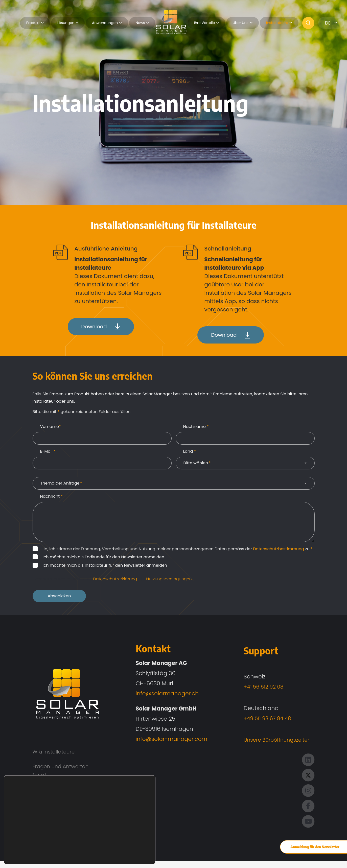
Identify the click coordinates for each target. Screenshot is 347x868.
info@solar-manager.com (168, 740)
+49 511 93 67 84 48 (263, 720)
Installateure (279, 23)
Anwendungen (107, 23)
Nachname (196, 428)
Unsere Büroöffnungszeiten (274, 741)
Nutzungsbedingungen (169, 580)
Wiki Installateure (56, 753)
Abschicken (59, 597)
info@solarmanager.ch (164, 695)
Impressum (48, 821)
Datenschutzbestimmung (279, 550)
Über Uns (242, 23)
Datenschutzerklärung (115, 580)
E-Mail (48, 453)
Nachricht (52, 498)
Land (190, 453)
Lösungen (68, 23)
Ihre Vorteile (206, 23)
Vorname (51, 428)
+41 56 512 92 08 (259, 688)
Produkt (35, 23)
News (142, 23)
